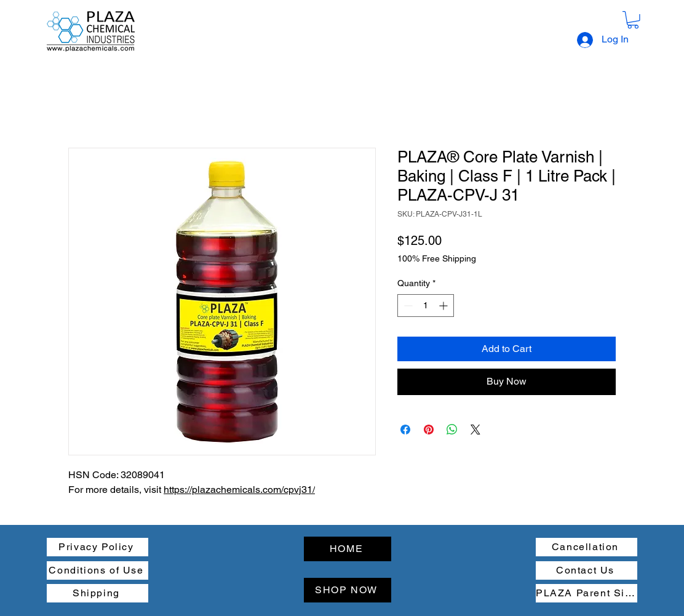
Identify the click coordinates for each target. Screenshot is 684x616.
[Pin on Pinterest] (429, 430)
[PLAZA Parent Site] (587, 593)
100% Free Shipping (437, 258)
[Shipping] (97, 593)
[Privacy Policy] (97, 547)
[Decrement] (407, 306)
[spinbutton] (426, 306)
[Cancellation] (587, 547)
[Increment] (444, 306)
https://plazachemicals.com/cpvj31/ (239, 490)
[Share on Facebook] (405, 430)
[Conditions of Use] (97, 570)
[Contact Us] (587, 570)
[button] (633, 20)
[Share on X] (475, 430)
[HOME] (348, 549)
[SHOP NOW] (348, 590)
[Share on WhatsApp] (452, 430)
